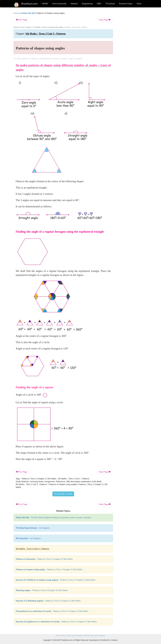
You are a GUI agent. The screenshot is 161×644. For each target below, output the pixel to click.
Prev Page (21, 20)
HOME (45, 4)
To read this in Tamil (63, 494)
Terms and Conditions (75, 636)
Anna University (59, 4)
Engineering (87, 4)
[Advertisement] (132, 55)
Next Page (105, 20)
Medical (74, 4)
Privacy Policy (61, 636)
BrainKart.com (29, 4)
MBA (99, 4)
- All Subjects (33, 528)
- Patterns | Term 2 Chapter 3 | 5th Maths (44, 559)
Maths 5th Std (28, 13)
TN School (110, 4)
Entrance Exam (126, 4)
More (139, 4)
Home (16, 13)
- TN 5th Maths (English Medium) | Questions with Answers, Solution (54, 518)
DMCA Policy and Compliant (95, 636)
